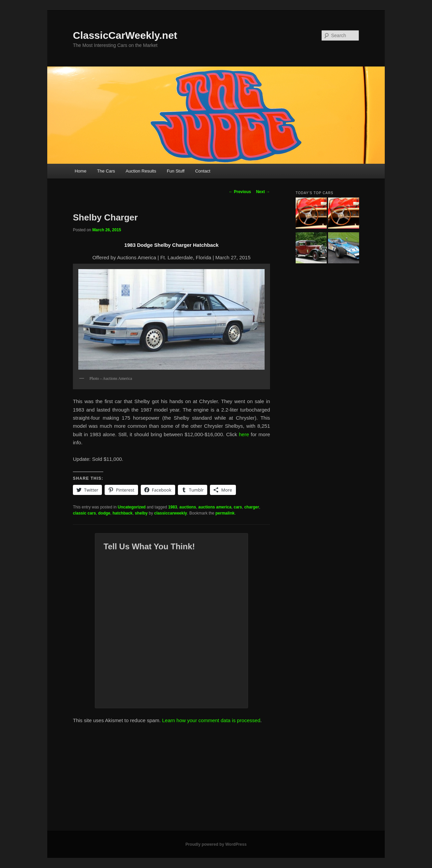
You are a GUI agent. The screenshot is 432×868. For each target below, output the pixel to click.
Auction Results (141, 171)
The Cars (106, 171)
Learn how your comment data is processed (211, 720)
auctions (188, 507)
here (244, 434)
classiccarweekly (171, 513)
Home (80, 171)
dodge (104, 513)
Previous (240, 192)
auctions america (215, 507)
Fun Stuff (176, 171)
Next (263, 192)
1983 (173, 507)
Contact (203, 171)
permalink (225, 513)
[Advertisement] (216, 780)
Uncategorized (132, 507)
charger (252, 507)
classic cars (84, 513)
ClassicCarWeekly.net (125, 35)
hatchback (122, 513)
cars (238, 507)
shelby (141, 513)
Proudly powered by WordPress (216, 844)
